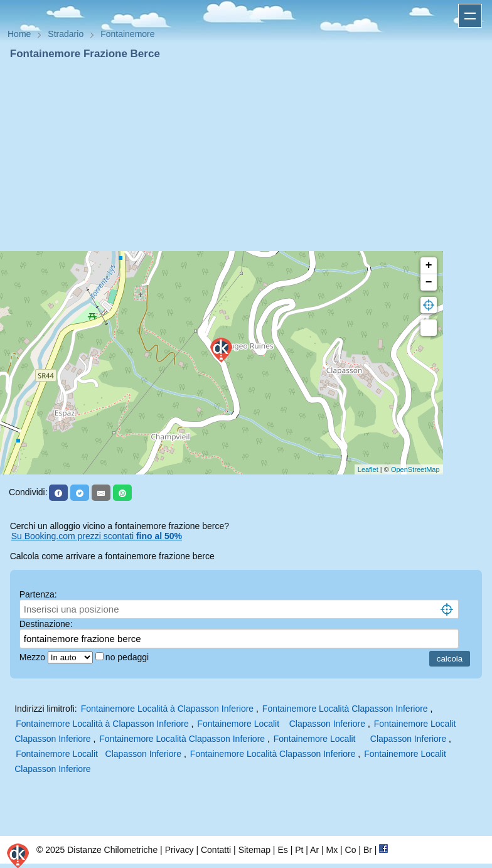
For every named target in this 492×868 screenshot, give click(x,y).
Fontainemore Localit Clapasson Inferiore (281, 724)
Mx (332, 850)
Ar (314, 850)
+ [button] (429, 265)
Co (351, 850)
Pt (299, 850)
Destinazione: (46, 624)
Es (282, 850)
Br (368, 850)
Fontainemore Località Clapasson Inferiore (345, 709)
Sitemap (254, 850)
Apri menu (470, 16)
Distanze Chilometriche (112, 850)
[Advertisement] (246, 156)
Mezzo (34, 657)
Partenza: (38, 594)
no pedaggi (128, 657)
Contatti (216, 850)
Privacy (179, 850)
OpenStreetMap (415, 469)
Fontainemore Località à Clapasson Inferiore (168, 709)
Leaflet (368, 469)
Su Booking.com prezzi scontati (97, 536)
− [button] (429, 282)
